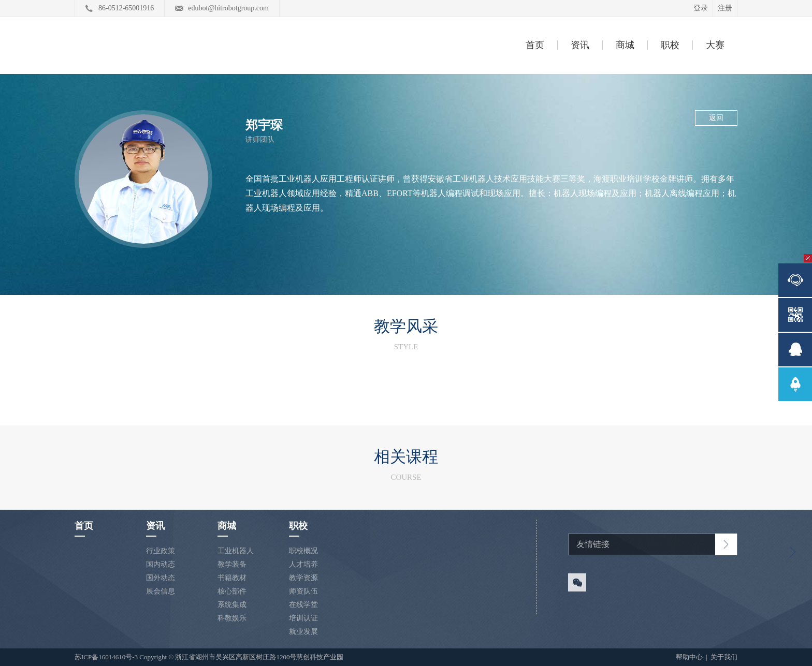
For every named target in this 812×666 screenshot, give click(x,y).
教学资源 (303, 578)
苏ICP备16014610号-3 (106, 657)
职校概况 (303, 551)
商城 (625, 45)
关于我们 (724, 657)
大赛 (715, 45)
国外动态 (161, 578)
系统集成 (232, 605)
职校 (670, 45)
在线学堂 (303, 605)
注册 (725, 8)
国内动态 (161, 564)
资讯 (580, 45)
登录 (701, 8)
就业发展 (303, 632)
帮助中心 (690, 657)
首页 (535, 45)
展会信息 (161, 591)
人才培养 (303, 564)
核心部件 (232, 591)
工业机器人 (236, 551)
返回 (716, 118)
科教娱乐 (232, 618)
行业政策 (161, 551)
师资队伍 (303, 591)
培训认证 (303, 618)
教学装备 (232, 564)
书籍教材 (232, 578)
